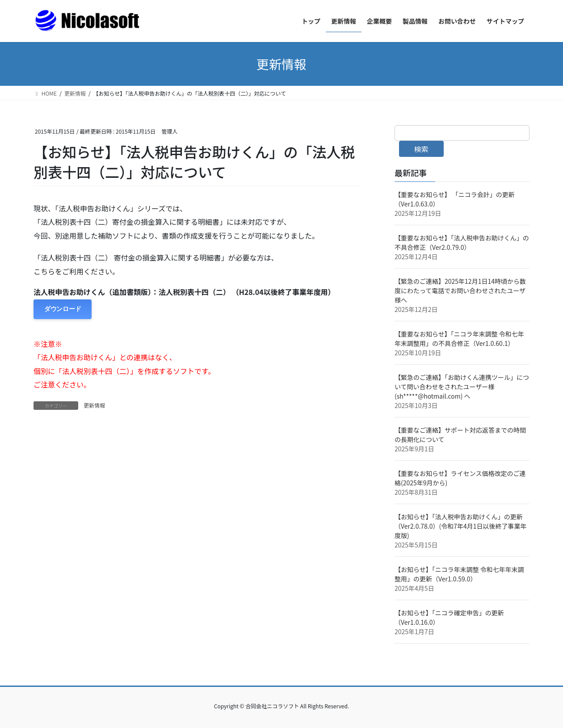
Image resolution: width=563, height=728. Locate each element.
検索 (421, 149)
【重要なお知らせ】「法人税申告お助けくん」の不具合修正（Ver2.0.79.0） (462, 242)
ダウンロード (63, 309)
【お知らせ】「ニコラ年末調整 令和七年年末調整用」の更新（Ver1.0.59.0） (459, 574)
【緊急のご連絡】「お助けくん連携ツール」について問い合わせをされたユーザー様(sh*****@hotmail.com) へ (462, 387)
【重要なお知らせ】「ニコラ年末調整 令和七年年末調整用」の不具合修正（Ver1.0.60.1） (459, 339)
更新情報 (94, 405)
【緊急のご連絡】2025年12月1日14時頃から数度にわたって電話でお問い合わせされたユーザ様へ (460, 290)
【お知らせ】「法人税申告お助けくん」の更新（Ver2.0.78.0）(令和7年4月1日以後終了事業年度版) (461, 526)
